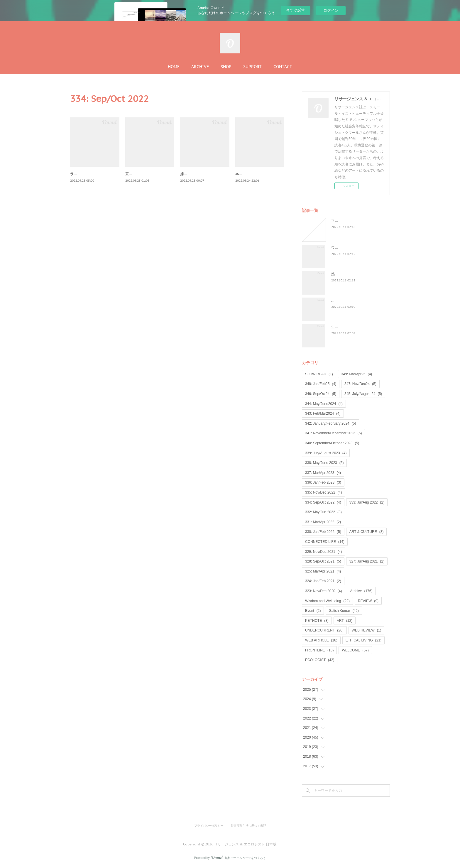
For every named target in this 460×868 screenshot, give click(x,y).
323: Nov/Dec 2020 (323, 591)
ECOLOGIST (320, 660)
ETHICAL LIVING (363, 640)
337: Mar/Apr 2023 (323, 473)
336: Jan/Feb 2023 (323, 482)
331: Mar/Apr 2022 (323, 522)
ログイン (331, 10)
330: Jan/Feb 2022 (323, 532)
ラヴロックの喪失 (84, 174)
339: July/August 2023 (326, 453)
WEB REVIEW (367, 630)
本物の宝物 (244, 174)
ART (345, 621)
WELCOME (355, 650)
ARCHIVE (200, 67)
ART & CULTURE (367, 532)
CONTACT (283, 67)
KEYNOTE (317, 621)
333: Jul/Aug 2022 (367, 502)
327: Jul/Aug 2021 (367, 561)
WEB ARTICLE (321, 640)
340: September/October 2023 (332, 443)
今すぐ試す (296, 10)
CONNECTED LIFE (325, 542)
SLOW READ (319, 374)
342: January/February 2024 (330, 423)
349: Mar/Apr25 (357, 374)
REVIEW (368, 601)
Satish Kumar (344, 611)
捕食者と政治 (191, 174)
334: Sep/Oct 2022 (323, 502)
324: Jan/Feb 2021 (323, 581)
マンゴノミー (342, 221)
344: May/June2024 (324, 404)
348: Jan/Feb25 (321, 384)
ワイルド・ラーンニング (351, 248)
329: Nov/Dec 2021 (323, 552)
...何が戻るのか (343, 300)
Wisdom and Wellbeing (327, 601)
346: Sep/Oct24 (321, 394)
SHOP (226, 67)
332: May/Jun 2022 (323, 512)
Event (313, 611)
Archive (361, 591)
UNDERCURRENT (324, 630)
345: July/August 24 (363, 394)
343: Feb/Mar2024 (323, 413)
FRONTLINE (319, 650)
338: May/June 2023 (324, 463)
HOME (174, 67)
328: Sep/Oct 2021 (323, 561)
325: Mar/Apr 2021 (323, 571)
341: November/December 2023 (333, 433)
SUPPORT (252, 67)
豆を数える (134, 174)
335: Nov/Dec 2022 (323, 492)
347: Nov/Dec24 (360, 384)
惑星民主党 (340, 274)
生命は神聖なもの (345, 327)
